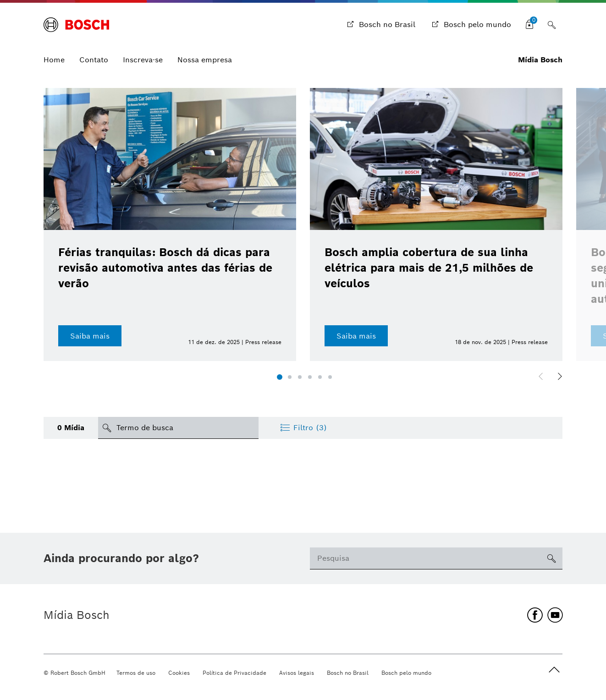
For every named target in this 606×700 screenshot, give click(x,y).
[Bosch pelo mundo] (471, 25)
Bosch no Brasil (348, 673)
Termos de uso (136, 673)
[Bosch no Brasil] (380, 25)
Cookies (179, 673)
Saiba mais (90, 336)
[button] (280, 377)
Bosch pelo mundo (406, 673)
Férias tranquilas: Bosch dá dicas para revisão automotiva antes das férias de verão (165, 268)
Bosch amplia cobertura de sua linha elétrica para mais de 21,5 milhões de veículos (429, 268)
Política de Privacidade (234, 673)
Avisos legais (297, 673)
